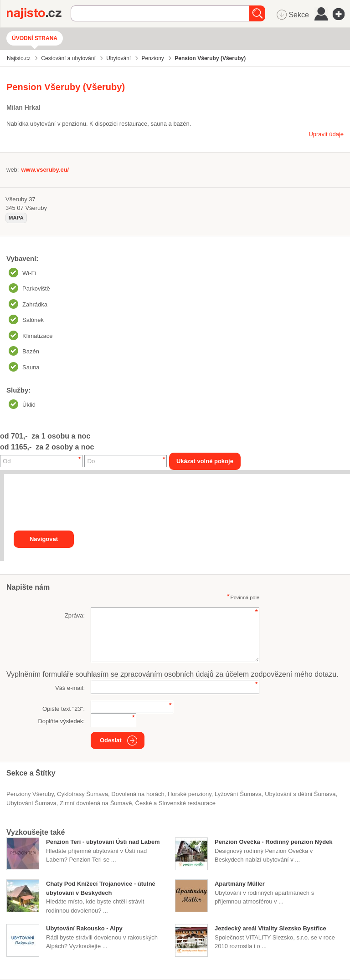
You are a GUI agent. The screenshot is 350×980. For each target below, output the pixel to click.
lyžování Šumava (238, 794)
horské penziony (190, 794)
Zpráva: (75, 615)
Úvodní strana (35, 38)
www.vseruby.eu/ (45, 170)
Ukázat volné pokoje (205, 461)
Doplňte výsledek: (61, 721)
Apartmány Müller (240, 884)
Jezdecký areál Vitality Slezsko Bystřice (270, 928)
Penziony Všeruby (30, 794)
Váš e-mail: (70, 688)
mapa (16, 218)
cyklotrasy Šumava (82, 794)
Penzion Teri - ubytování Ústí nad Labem (103, 842)
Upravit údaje (326, 134)
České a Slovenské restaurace (175, 803)
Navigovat (44, 539)
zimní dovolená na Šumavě (96, 803)
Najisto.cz (39, 14)
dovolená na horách (138, 794)
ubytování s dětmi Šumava (300, 794)
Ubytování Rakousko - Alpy (84, 928)
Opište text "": (64, 709)
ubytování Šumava (31, 803)
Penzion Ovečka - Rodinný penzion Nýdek (274, 842)
